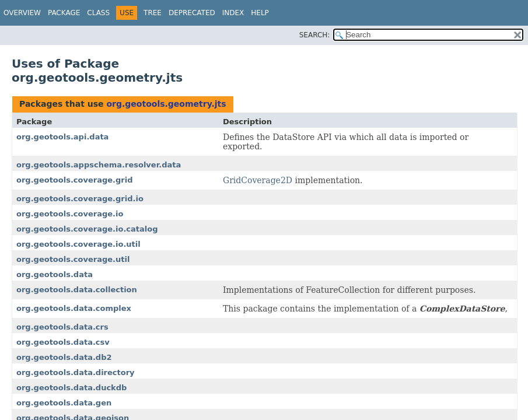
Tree (153, 13)
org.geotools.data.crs (62, 327)
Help (260, 13)
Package (64, 13)
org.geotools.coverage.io (70, 214)
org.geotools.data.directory (76, 372)
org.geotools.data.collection (77, 290)
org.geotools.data (55, 274)
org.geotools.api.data (62, 137)
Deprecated (192, 13)
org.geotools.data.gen (64, 403)
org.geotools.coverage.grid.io (80, 199)
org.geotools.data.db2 (64, 357)
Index (233, 13)
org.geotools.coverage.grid (75, 180)
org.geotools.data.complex (74, 308)
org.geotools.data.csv (63, 342)
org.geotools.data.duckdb (71, 388)
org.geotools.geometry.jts (166, 104)
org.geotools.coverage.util (73, 259)
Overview (22, 13)
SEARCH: (315, 35)
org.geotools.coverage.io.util (78, 244)
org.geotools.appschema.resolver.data (99, 165)
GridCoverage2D (258, 180)
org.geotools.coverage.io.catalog (87, 229)
